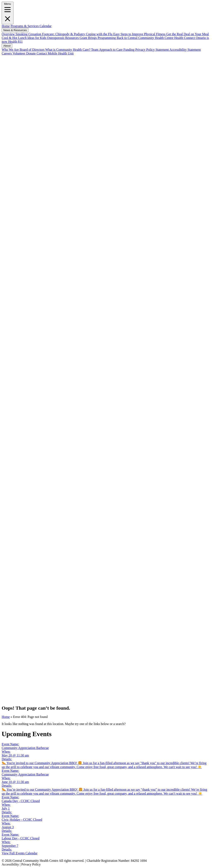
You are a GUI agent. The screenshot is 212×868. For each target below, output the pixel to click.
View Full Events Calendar (20, 853)
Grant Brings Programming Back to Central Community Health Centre (127, 38)
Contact (41, 53)
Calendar (45, 26)
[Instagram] (106, 596)
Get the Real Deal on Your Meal (188, 34)
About (7, 46)
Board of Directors (33, 50)
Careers (7, 53)
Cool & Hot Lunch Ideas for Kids (24, 38)
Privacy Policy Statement (152, 50)
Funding (129, 50)
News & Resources (15, 30)
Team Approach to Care (107, 50)
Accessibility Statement (185, 50)
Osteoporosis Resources (63, 38)
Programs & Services (25, 26)
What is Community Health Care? (68, 50)
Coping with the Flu (100, 34)
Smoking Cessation (29, 34)
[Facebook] (106, 164)
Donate (30, 53)
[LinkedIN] (106, 382)
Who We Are (11, 50)
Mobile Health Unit (60, 53)
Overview (9, 34)
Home (6, 26)
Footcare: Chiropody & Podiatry (64, 34)
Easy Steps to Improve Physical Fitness (140, 34)
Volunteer (19, 53)
